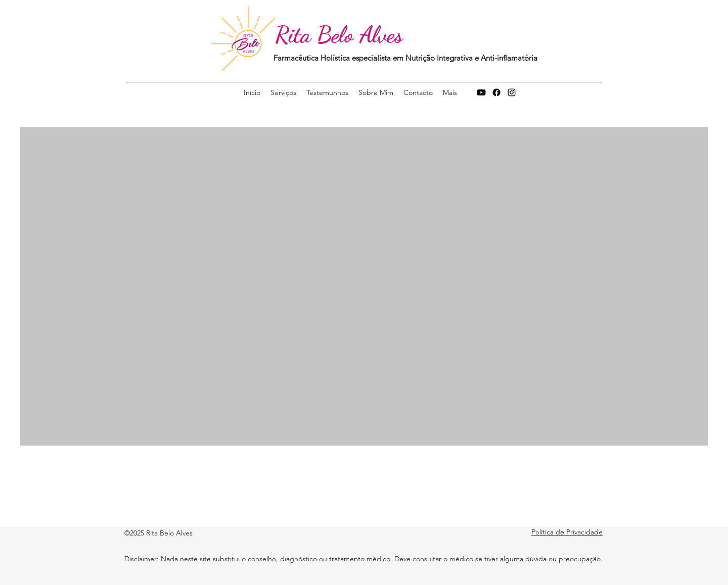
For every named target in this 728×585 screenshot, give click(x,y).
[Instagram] (512, 92)
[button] (450, 92)
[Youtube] (481, 92)
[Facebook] (496, 92)
